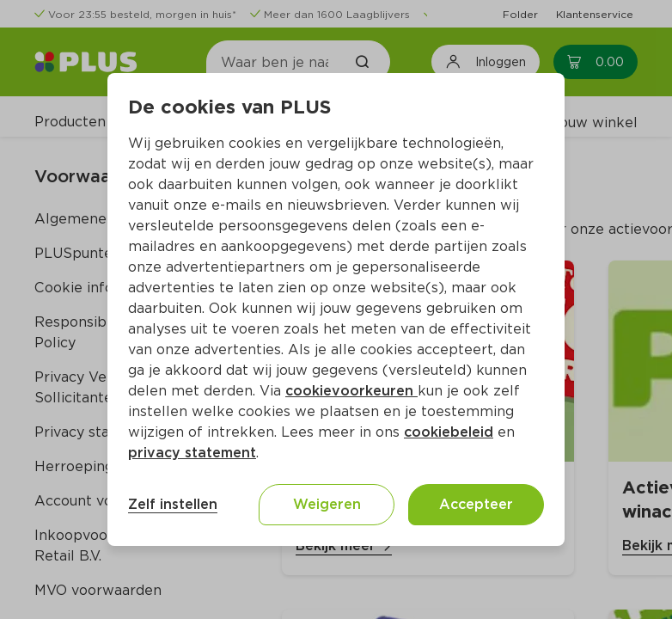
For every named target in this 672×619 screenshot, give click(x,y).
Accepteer (476, 504)
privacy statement (192, 453)
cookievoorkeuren (351, 391)
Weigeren (327, 504)
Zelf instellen (173, 504)
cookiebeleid (449, 432)
